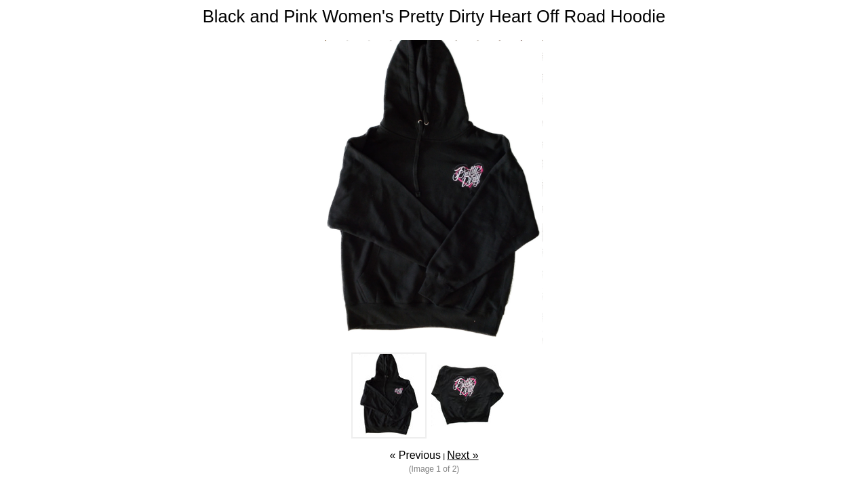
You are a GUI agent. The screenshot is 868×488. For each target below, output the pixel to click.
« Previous (415, 455)
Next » (462, 455)
